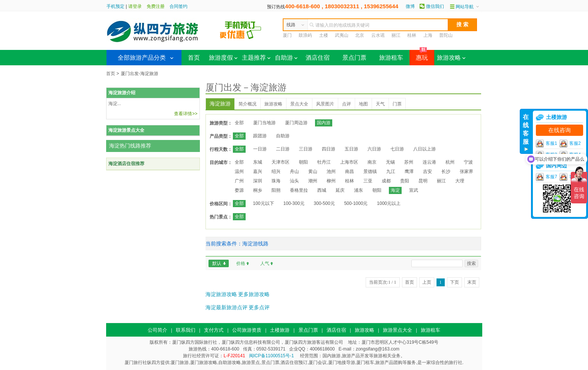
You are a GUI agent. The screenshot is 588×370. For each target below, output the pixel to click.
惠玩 (419, 55)
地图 (363, 104)
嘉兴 (258, 171)
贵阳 (405, 181)
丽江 (396, 35)
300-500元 (324, 203)
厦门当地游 (264, 123)
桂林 (412, 35)
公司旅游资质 (247, 330)
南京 (372, 162)
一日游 (260, 149)
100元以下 (264, 203)
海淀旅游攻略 (221, 294)
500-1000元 (356, 203)
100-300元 (294, 203)
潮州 (313, 181)
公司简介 (157, 330)
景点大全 (299, 104)
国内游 (324, 123)
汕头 (294, 181)
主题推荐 (256, 58)
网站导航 (465, 7)
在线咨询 (559, 130)
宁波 (468, 162)
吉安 (427, 171)
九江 (391, 171)
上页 (427, 282)
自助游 (286, 58)
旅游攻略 (451, 58)
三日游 (306, 149)
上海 (428, 35)
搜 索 (462, 24)
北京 (360, 35)
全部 (239, 123)
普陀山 (446, 35)
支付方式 (214, 330)
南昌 (349, 171)
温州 (239, 171)
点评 (346, 104)
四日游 (328, 149)
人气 (265, 263)
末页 (472, 282)
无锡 (390, 162)
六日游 (374, 149)
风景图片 (325, 104)
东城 (258, 162)
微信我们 (435, 6)
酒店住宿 (318, 58)
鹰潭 (409, 171)
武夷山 (342, 35)
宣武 (414, 190)
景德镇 (370, 171)
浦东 (358, 190)
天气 (380, 104)
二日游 (283, 149)
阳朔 (276, 190)
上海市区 (349, 162)
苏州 (409, 162)
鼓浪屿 (305, 35)
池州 (331, 171)
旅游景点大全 (397, 330)
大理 (460, 181)
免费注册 (156, 6)
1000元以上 (389, 203)
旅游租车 (391, 58)
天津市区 (280, 162)
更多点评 (259, 307)
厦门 (287, 35)
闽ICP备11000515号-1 (271, 356)
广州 (239, 181)
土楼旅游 (280, 330)
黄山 (313, 171)
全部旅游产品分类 (142, 58)
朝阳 (303, 162)
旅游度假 (223, 58)
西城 (322, 190)
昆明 (423, 181)
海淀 (395, 190)
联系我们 (186, 330)
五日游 (351, 149)
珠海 (276, 181)
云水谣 (378, 35)
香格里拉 (299, 190)
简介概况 (247, 104)
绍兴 (276, 171)
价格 (241, 263)
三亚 (368, 181)
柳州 (331, 181)
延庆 (340, 190)
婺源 (239, 190)
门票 (397, 104)
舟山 (294, 171)
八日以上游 (424, 149)
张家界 (466, 171)
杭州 (450, 162)
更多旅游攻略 (254, 294)
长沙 (446, 171)
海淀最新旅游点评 (226, 307)
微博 (410, 6)
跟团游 (260, 136)
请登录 (135, 6)
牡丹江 (324, 162)
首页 (194, 58)
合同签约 (178, 6)
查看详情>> (186, 114)
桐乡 (258, 190)
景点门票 (354, 58)
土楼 (324, 35)
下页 (454, 282)
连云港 (429, 162)
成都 (386, 181)
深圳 (258, 181)
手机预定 (115, 6)
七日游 (397, 149)
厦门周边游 (296, 123)
